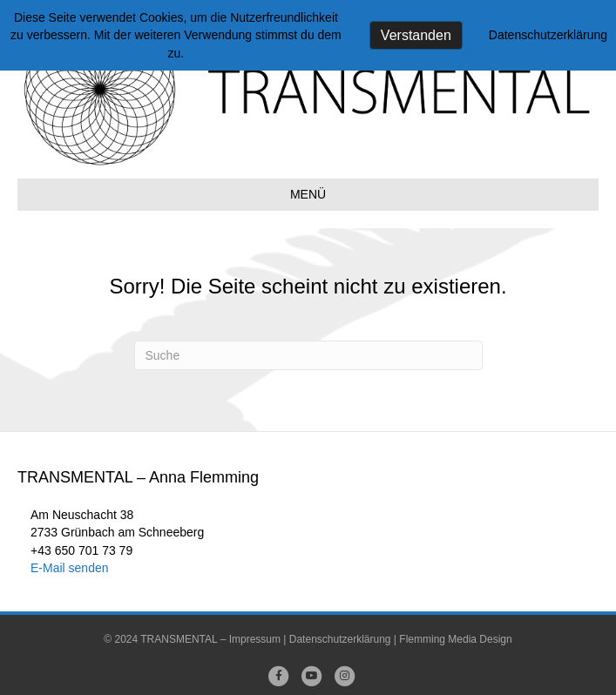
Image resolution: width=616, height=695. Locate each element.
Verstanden (416, 35)
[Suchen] (308, 355)
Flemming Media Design (455, 639)
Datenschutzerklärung (340, 639)
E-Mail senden (70, 568)
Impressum (255, 639)
